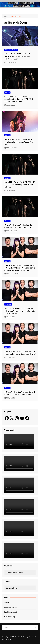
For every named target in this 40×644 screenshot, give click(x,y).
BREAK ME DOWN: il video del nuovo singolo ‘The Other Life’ (18, 226)
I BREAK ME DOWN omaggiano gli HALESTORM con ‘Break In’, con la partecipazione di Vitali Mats (20, 268)
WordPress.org (10, 617)
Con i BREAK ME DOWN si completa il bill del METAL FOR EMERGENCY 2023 (19, 99)
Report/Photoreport (11, 50)
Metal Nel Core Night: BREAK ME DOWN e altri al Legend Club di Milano (20, 185)
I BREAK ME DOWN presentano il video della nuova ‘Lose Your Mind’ (20, 353)
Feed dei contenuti (11, 607)
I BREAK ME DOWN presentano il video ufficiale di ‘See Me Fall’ (20, 393)
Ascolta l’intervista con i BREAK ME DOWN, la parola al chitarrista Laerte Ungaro (20, 311)
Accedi (7, 603)
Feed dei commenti (11, 612)
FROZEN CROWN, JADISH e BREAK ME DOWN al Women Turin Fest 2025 (18, 56)
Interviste (8, 304)
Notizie (7, 92)
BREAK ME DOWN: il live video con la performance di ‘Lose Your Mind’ (19, 142)
